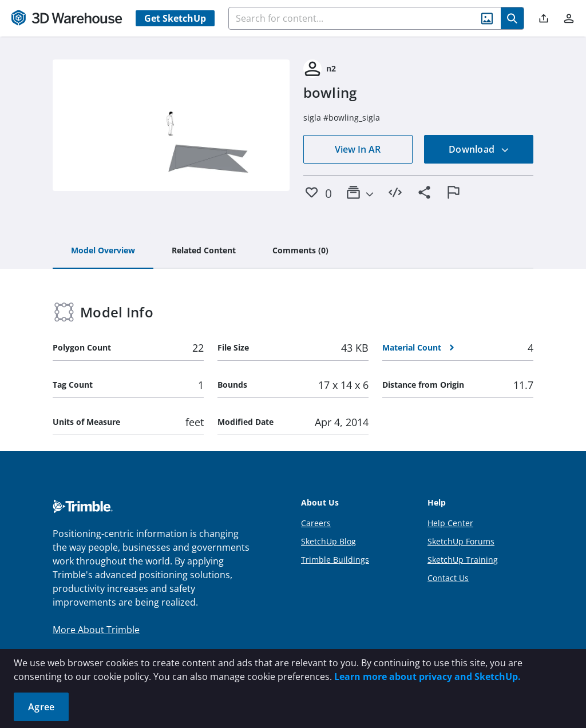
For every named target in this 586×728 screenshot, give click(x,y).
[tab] (103, 251)
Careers (316, 523)
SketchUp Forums (461, 541)
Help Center (450, 523)
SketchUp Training (463, 560)
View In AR (358, 149)
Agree (41, 707)
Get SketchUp (175, 18)
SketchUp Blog (328, 541)
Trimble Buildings (335, 560)
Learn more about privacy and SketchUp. (427, 677)
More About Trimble (96, 630)
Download (479, 149)
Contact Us (448, 578)
